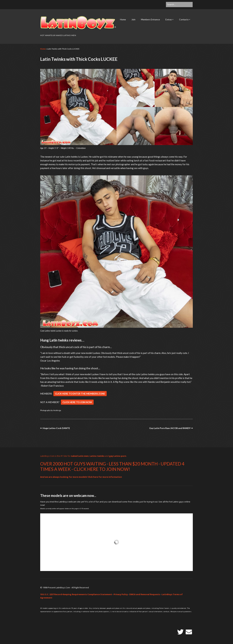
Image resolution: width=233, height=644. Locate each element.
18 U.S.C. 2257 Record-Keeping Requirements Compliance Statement (76, 594)
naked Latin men (80, 456)
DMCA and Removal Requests (145, 594)
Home (123, 19)
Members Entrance (150, 19)
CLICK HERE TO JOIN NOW (77, 402)
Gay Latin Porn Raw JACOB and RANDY (170, 428)
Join (133, 19)
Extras (169, 19)
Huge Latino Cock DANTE (56, 428)
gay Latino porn (118, 456)
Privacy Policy (121, 594)
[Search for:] (179, 5)
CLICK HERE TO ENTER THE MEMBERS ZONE (80, 394)
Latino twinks (97, 456)
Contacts (184, 19)
